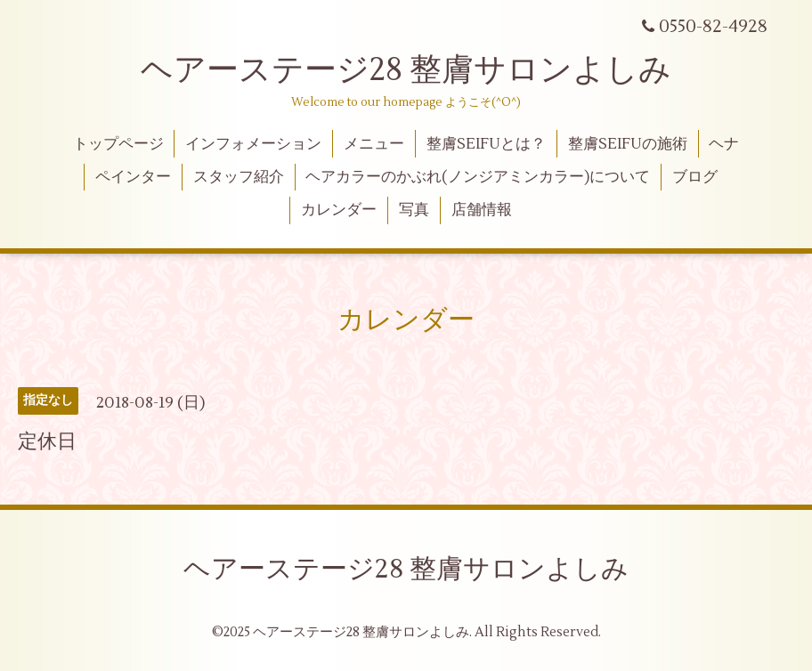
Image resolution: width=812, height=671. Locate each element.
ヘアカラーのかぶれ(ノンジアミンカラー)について (478, 177)
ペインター (133, 177)
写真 (414, 210)
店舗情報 (482, 210)
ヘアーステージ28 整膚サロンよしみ (406, 70)
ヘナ (724, 144)
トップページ (118, 144)
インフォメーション (253, 144)
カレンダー (339, 210)
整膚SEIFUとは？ (486, 144)
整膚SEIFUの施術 (628, 144)
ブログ (695, 177)
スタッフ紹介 (239, 177)
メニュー (374, 144)
